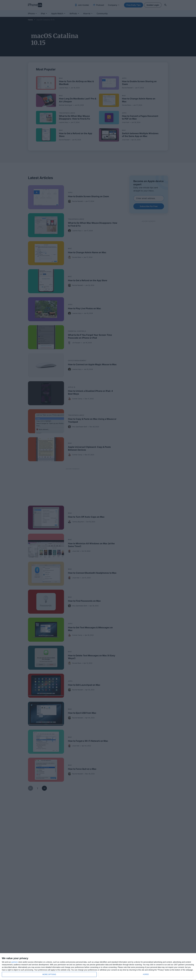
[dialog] (98, 967)
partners (15, 962)
